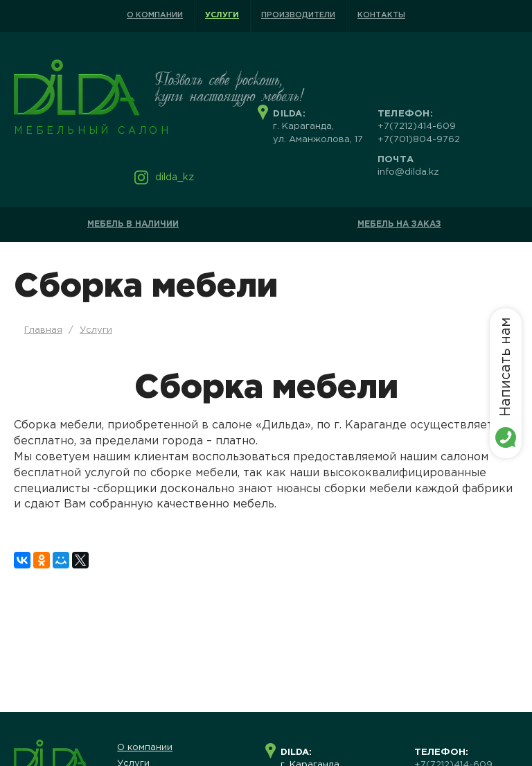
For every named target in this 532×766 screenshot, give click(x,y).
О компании (155, 15)
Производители (298, 15)
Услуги (222, 15)
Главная (43, 330)
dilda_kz (175, 177)
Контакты (381, 15)
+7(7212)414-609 (417, 127)
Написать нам (506, 367)
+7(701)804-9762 (419, 140)
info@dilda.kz (408, 172)
